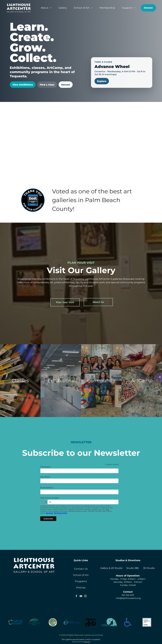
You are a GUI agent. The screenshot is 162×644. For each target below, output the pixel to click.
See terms (49, 513)
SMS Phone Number (50, 498)
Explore (102, 81)
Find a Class (47, 85)
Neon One (87, 642)
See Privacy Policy (61, 513)
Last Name (45, 477)
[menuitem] (46, 8)
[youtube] (81, 596)
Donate (66, 85)
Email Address (48, 488)
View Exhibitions (23, 85)
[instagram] (85, 596)
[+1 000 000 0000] (83, 502)
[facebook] (76, 596)
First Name (45, 467)
